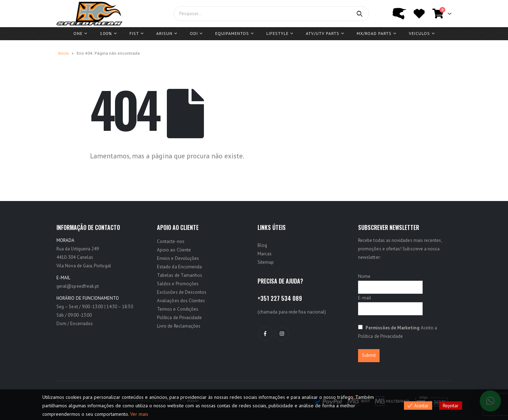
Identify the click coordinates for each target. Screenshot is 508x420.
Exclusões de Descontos (182, 292)
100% (106, 33)
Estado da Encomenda (179, 267)
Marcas (265, 254)
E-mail (365, 298)
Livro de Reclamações (179, 326)
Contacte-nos (171, 241)
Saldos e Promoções (178, 284)
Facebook (265, 334)
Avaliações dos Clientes (181, 301)
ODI (194, 33)
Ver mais (139, 414)
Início (64, 53)
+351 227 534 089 (280, 298)
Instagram (282, 334)
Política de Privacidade (180, 318)
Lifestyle (277, 33)
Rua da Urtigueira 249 (78, 249)
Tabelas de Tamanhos (180, 275)
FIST (134, 33)
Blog (262, 245)
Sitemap (266, 262)
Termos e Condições (178, 309)
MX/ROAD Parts (374, 33)
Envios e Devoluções (178, 258)
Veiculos (419, 33)
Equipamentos (232, 33)
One (78, 33)
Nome (364, 276)
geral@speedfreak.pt (78, 286)
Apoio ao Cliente (174, 250)
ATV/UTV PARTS (323, 33)
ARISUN (164, 33)
